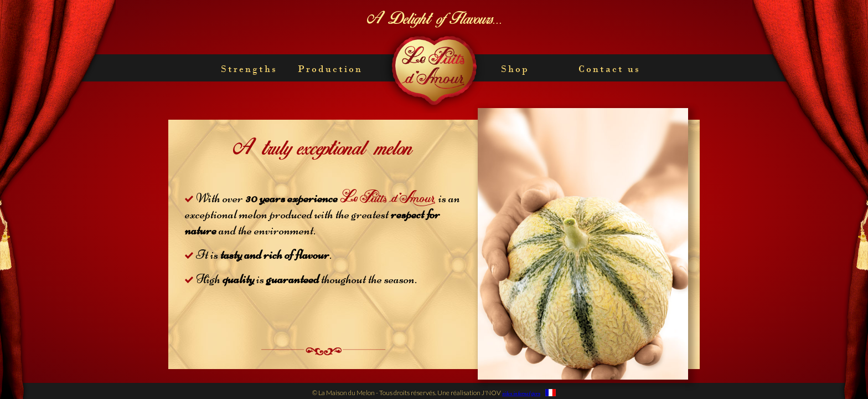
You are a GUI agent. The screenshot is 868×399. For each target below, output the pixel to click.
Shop (515, 69)
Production (330, 69)
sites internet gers (521, 393)
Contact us (609, 69)
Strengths (249, 69)
